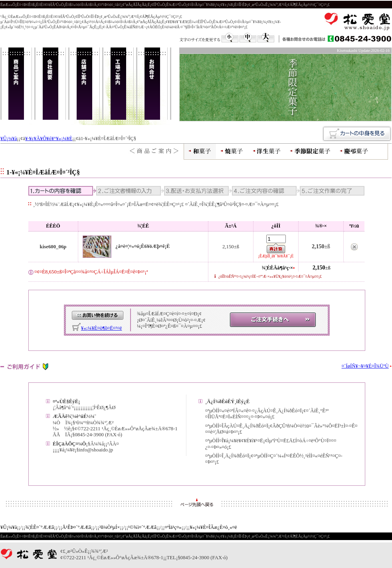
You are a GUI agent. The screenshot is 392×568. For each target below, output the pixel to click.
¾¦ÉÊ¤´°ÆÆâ (40, 527)
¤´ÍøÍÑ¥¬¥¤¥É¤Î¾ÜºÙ (365, 366)
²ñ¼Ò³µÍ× (110, 527)
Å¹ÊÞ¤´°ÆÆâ (77, 527)
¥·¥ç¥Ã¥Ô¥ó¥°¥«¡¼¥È (49, 139)
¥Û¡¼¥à (9, 139)
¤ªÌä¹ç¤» (173, 527)
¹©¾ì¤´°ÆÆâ (142, 527)
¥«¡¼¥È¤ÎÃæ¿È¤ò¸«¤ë (213, 527)
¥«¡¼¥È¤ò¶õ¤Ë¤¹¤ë (101, 328)
